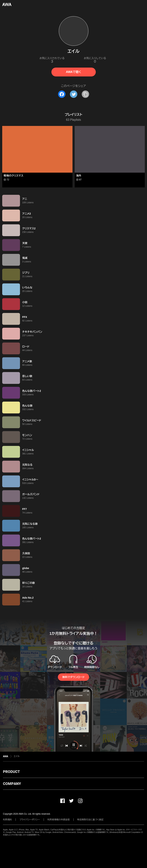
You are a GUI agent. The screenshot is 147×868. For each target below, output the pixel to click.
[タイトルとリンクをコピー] (85, 94)
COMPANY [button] (12, 784)
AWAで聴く (73, 72)
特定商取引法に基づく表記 (90, 820)
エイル (17, 756)
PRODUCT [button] (11, 772)
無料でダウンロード (73, 677)
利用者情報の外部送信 (59, 820)
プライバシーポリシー (30, 820)
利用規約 (7, 820)
